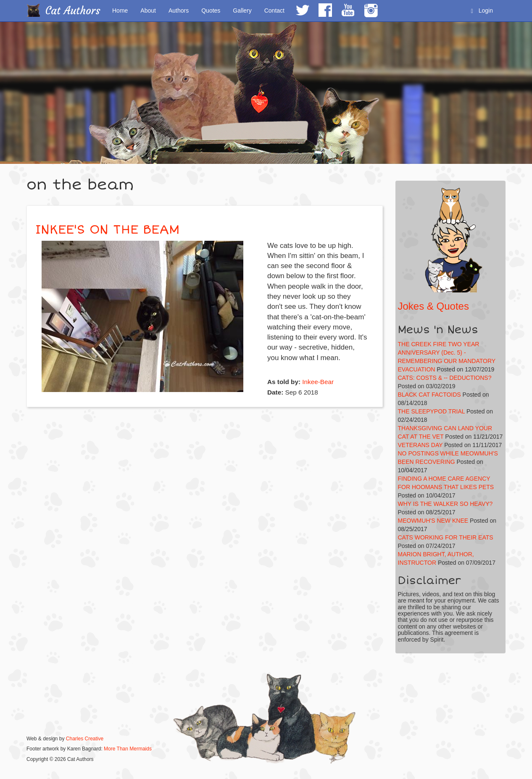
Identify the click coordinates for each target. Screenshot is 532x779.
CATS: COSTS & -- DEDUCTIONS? (445, 378)
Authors (179, 11)
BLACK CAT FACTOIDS (429, 395)
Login (482, 11)
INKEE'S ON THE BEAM (107, 230)
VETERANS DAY (420, 445)
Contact (274, 11)
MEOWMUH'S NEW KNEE (433, 521)
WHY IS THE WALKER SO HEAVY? (445, 504)
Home (120, 11)
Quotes (211, 11)
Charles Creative (85, 739)
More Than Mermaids (128, 749)
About (148, 11)
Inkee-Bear (318, 382)
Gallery (242, 11)
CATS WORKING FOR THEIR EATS (446, 537)
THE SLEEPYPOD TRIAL (432, 411)
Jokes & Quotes (433, 306)
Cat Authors (73, 11)
